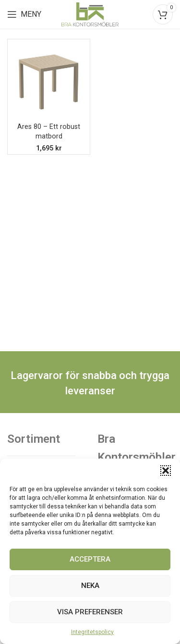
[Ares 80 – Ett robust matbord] (49, 80)
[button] (166, 471)
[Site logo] (90, 14)
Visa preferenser (90, 612)
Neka (90, 586)
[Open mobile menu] (24, 14)
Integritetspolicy (92, 632)
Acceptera (90, 559)
